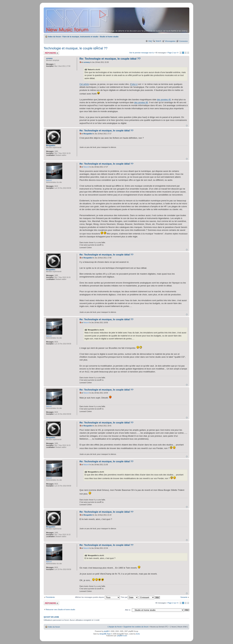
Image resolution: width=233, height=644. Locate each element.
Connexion (183, 41)
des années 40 (164, 100)
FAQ (150, 41)
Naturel (86, 167)
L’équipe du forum (115, 627)
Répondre (51, 53)
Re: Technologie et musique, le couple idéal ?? (110, 59)
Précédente (50, 597)
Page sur (173, 53)
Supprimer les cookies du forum (136, 627)
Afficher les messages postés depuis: (97, 597)
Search (158, 41)
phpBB (106, 631)
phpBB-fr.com (122, 636)
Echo (138, 634)
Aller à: (128, 610)
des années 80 (141, 102)
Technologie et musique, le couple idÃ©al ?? (76, 48)
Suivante (184, 597)
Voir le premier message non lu (142, 53)
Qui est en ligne (51, 617)
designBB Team (105, 634)
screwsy (87, 62)
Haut (187, 126)
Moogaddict (88, 134)
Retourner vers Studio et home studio (60, 609)
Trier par (129, 597)
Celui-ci (134, 84)
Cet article (84, 84)
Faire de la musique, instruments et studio (80, 37)
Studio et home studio (109, 37)
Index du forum (54, 37)
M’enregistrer (170, 41)
